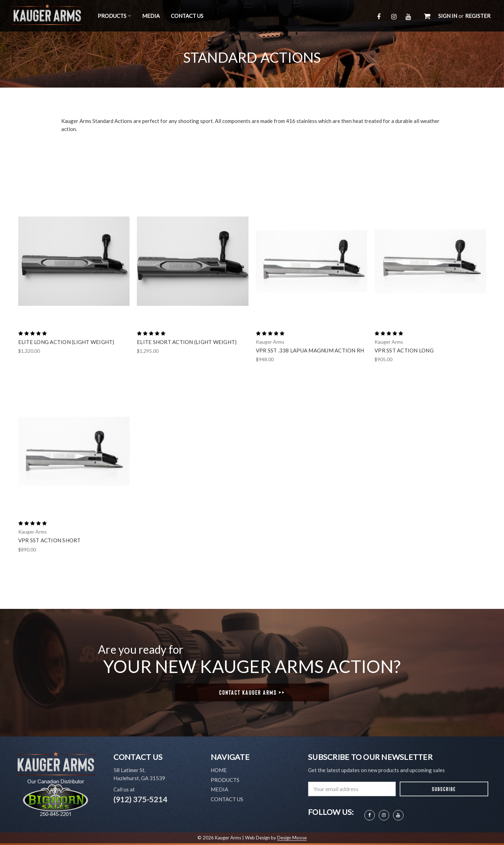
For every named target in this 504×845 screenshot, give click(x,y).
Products (114, 16)
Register (478, 16)
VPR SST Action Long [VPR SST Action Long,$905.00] (404, 350)
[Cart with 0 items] (427, 16)
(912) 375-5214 (140, 799)
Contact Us (187, 16)
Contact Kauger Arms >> (252, 692)
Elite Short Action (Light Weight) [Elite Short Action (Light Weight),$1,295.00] (187, 342)
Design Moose (292, 838)
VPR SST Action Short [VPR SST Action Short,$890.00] (50, 540)
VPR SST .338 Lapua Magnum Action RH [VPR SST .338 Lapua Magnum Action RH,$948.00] (310, 350)
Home (219, 770)
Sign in (448, 16)
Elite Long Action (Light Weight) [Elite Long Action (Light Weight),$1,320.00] (66, 342)
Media (151, 16)
